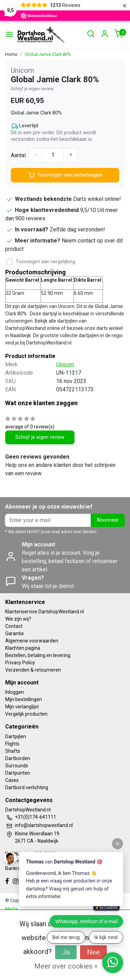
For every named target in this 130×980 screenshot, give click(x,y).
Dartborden (18, 758)
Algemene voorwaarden (32, 641)
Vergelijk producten (26, 714)
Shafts (13, 751)
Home (11, 54)
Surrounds (17, 766)
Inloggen (15, 692)
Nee (93, 952)
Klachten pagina (23, 648)
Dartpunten (18, 773)
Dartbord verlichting (27, 787)
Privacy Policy (20, 663)
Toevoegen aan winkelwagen (65, 175)
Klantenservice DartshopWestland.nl (45, 612)
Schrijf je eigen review (32, 89)
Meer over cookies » (66, 966)
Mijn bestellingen (24, 699)
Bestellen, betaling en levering (38, 655)
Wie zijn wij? (18, 619)
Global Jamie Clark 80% (48, 54)
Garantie (15, 633)
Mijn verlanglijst (22, 707)
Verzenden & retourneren (33, 670)
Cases (12, 780)
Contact (14, 626)
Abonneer (108, 520)
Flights (12, 744)
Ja (66, 952)
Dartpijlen (16, 736)
